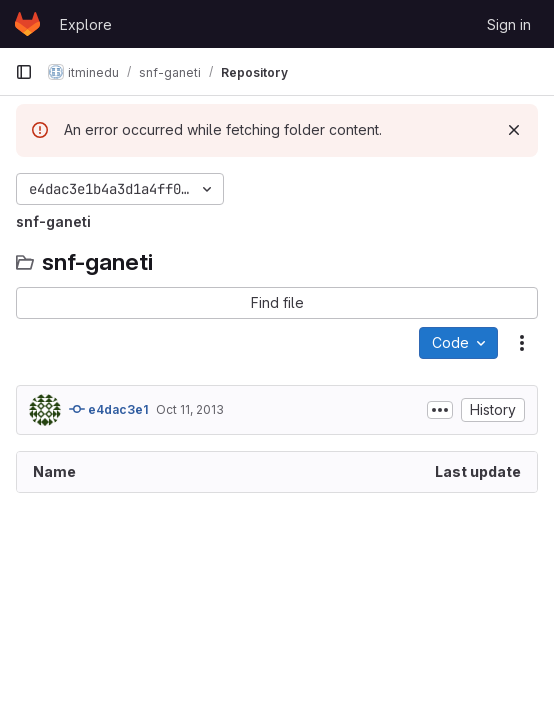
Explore (86, 24)
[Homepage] (27, 24)
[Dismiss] (514, 130)
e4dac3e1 (108, 409)
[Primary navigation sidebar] (24, 72)
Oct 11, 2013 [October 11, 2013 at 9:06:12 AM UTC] (190, 409)
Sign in (509, 24)
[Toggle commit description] (440, 410)
